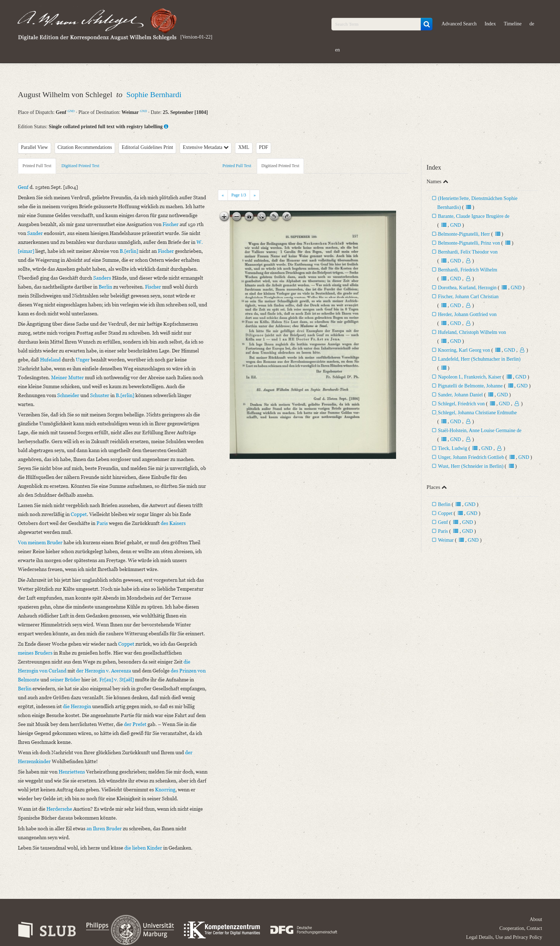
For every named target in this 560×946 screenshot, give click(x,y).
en (337, 50)
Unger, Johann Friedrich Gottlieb (471, 457)
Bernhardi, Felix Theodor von (468, 252)
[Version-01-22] (196, 37)
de (532, 24)
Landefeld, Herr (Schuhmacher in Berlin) (479, 359)
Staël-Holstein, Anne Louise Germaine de (480, 431)
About (536, 919)
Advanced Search (459, 24)
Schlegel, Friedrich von (461, 404)
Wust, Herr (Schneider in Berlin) (471, 466)
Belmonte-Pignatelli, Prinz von (469, 243)
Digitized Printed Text (80, 166)
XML (244, 147)
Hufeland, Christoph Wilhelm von (472, 332)
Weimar (446, 540)
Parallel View (35, 147)
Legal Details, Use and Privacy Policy (504, 937)
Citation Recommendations (85, 147)
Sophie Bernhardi (154, 94)
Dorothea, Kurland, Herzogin (467, 288)
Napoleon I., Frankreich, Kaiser (469, 377)
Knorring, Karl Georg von (464, 350)
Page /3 (239, 195)
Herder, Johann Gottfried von (467, 314)
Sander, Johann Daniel (460, 395)
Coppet (445, 513)
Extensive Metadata (206, 147)
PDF (264, 147)
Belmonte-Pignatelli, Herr (464, 234)
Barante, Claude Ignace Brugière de (474, 216)
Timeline (513, 24)
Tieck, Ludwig (452, 448)
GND (71, 111)
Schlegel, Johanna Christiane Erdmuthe (477, 413)
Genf (443, 522)
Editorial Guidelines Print (147, 147)
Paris (443, 531)
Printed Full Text (37, 166)
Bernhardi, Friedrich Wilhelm (467, 270)
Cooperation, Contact (521, 928)
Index (490, 24)
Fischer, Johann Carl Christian (468, 297)
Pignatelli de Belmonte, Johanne (471, 386)
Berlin (444, 504)
